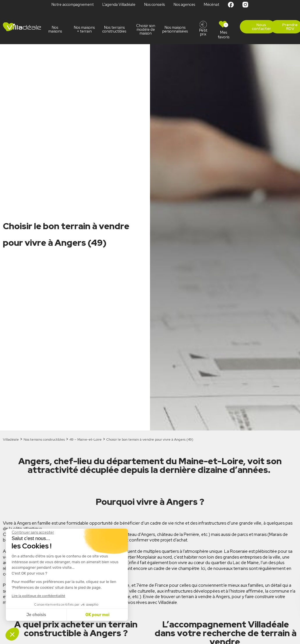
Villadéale (11, 440)
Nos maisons (55, 29)
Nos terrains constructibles (115, 29)
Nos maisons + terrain (84, 29)
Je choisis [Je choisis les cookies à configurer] (36, 615)
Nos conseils (155, 5)
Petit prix (203, 32)
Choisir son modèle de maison (146, 29)
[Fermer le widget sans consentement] (33, 532)
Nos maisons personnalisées (177, 29)
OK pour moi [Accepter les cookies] (98, 615)
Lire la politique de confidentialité (38, 596)
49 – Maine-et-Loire (86, 440)
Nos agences (184, 5)
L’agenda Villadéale (119, 5)
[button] (12, 634)
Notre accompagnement (73, 5)
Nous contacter (261, 27)
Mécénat (211, 5)
